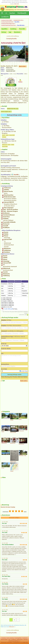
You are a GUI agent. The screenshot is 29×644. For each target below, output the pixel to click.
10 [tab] (24, 62)
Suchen (12, 13)
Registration (20, 639)
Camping (4, 638)
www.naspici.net (6, 112)
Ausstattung (13, 29)
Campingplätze (18, 638)
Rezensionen (17, 32)
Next (27, 54)
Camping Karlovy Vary (18, 20)
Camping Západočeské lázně (7, 22)
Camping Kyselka (11, 39)
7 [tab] (17, 62)
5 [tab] (12, 62)
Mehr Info (17, 4)
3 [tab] (8, 62)
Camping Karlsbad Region (7, 20)
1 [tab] (3, 62)
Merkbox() (22, 13)
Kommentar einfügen (15, 518)
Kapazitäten (4, 29)
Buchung (4, 32)
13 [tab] (15, 64)
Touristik (16, 175)
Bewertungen (4, 639)
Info (9, 639)
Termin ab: (4, 344)
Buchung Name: (5, 364)
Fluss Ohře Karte (21, 25)
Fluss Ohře (17, 22)
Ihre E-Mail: (4, 369)
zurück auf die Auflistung (13, 36)
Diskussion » (12, 627)
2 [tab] (5, 62)
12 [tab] (12, 64)
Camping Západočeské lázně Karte (8, 25)
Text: (2, 353)
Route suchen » (23, 66)
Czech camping (10, 638)
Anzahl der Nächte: (6, 349)
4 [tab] (10, 62)
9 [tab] (21, 62)
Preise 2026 (22, 29)
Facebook (25, 638)
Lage (10, 32)
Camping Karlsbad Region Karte (8, 24)
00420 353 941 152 (13, 109)
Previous (2, 54)
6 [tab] (15, 62)
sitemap (25, 639)
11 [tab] (26, 62)
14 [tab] (17, 64)
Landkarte (5, 17)
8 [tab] (19, 62)
